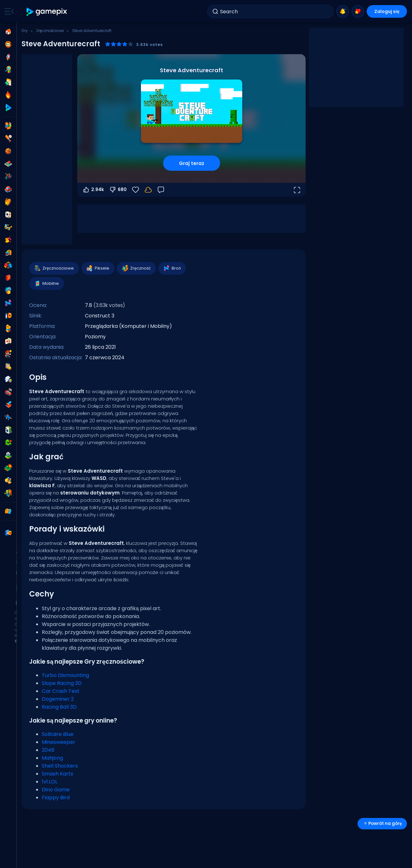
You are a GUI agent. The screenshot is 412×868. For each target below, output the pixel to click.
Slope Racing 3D (62, 683)
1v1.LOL (50, 782)
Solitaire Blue (58, 734)
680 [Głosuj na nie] (118, 190)
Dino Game (56, 790)
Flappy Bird (56, 798)
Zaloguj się (387, 11)
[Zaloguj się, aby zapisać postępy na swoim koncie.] (148, 190)
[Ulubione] (136, 190)
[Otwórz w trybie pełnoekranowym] (297, 190)
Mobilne (46, 284)
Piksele (98, 268)
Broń (172, 268)
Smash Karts (57, 774)
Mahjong (52, 758)
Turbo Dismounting (65, 675)
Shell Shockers (60, 766)
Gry (25, 31)
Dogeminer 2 (58, 699)
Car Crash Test (61, 691)
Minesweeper (59, 742)
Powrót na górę (382, 823)
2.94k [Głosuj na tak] (93, 190)
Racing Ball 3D (59, 707)
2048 (48, 750)
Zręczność (136, 268)
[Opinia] (161, 190)
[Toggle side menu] (8, 11)
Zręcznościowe (50, 31)
